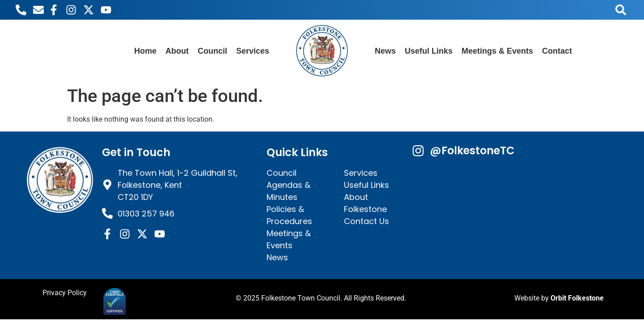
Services (253, 51)
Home (145, 51)
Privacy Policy (65, 293)
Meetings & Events (497, 51)
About (177, 51)
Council (212, 51)
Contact (557, 51)
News (385, 51)
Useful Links (429, 51)
